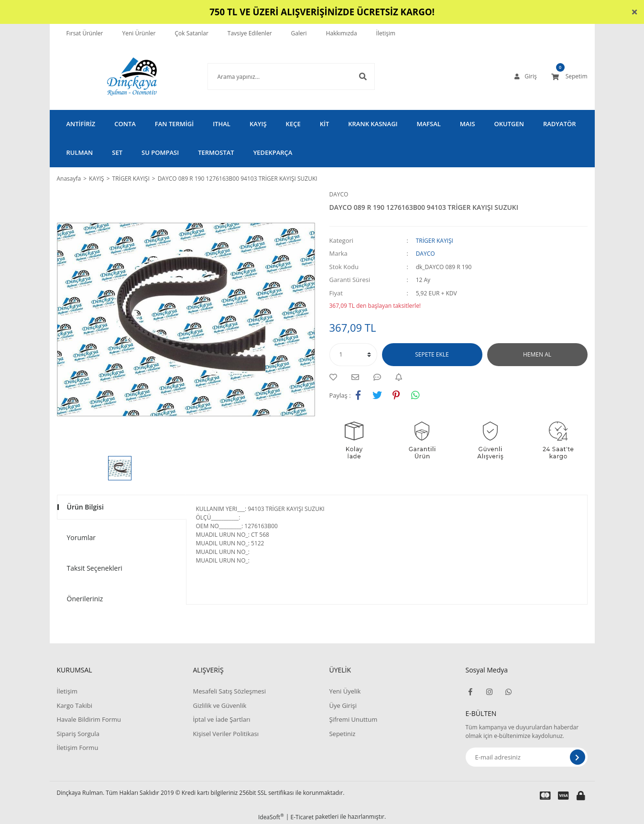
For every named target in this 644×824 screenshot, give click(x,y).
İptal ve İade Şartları (221, 719)
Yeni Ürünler (139, 33)
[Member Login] (525, 76)
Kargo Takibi (75, 705)
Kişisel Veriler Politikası (225, 734)
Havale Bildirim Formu (89, 719)
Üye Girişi (343, 705)
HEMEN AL (537, 354)
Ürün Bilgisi (85, 507)
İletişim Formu (78, 748)
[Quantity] (353, 355)
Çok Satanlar (191, 33)
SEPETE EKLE (432, 354)
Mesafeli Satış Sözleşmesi (229, 691)
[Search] (277, 76)
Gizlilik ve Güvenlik (219, 705)
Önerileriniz (85, 599)
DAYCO (339, 194)
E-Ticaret (302, 817)
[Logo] (118, 76)
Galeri (299, 33)
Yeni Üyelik (345, 691)
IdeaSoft (271, 817)
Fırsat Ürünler (85, 33)
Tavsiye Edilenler (250, 33)
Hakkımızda (342, 33)
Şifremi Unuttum (353, 719)
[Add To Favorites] (336, 377)
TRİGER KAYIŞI (435, 241)
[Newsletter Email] (527, 757)
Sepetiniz (342, 734)
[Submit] (578, 757)
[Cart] (569, 76)
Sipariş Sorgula (78, 734)
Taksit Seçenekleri (95, 568)
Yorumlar (82, 537)
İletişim (386, 33)
